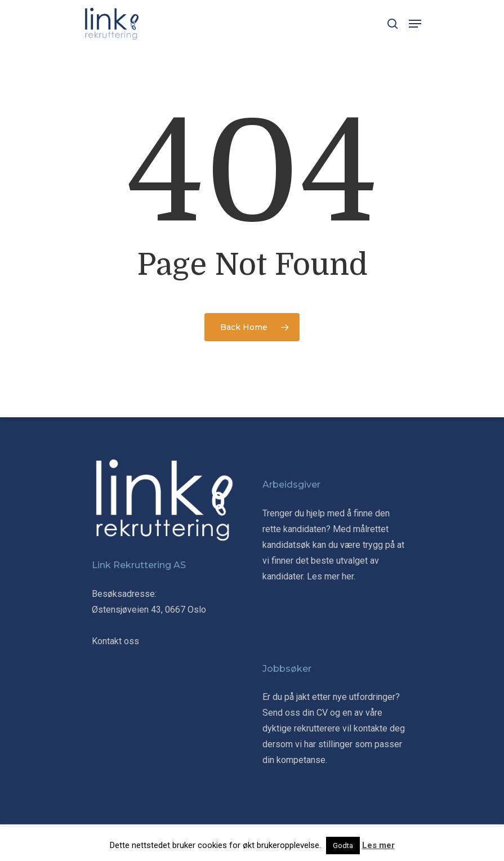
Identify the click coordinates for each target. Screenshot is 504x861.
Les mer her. (331, 576)
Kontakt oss (115, 641)
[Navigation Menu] (415, 24)
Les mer (378, 845)
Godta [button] (343, 846)
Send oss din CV (295, 713)
